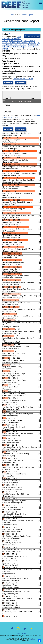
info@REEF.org (34, 639)
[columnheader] (7, 98)
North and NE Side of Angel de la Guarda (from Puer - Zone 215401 (21, 47)
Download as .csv (32, 36)
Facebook (12, 630)
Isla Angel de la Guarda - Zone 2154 (21, 44)
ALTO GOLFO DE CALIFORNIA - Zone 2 (12, 39)
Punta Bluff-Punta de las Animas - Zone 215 (19, 43)
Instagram (18, 630)
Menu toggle (40, 4)
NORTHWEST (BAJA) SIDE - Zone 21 (22, 41)
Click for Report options (16, 30)
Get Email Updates (22, 633)
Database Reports (27, 15)
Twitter (25, 630)
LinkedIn (31, 630)
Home (12, 15)
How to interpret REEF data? (23, 79)
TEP (10, 34)
